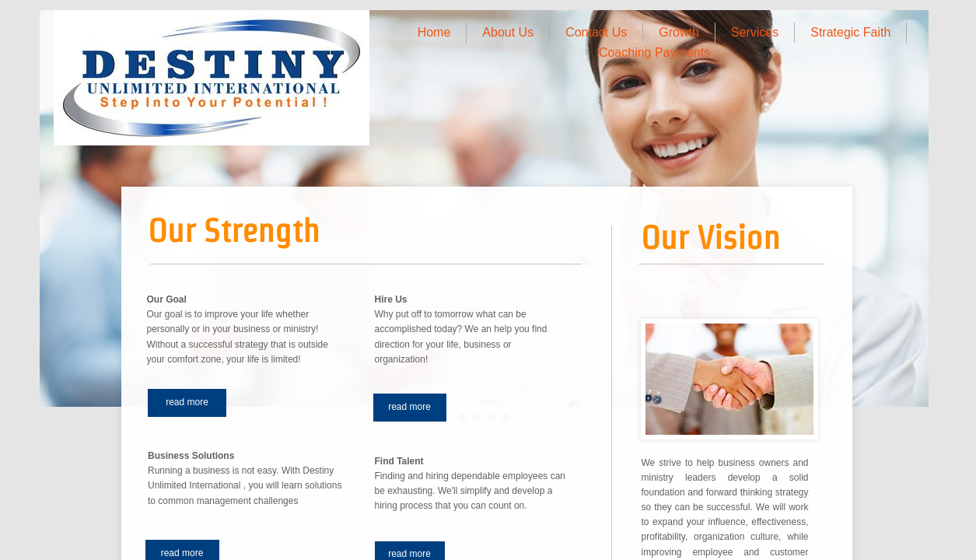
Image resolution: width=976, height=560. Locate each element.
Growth (679, 32)
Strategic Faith (850, 32)
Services (755, 32)
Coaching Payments (654, 52)
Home (434, 32)
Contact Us (596, 32)
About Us (508, 32)
